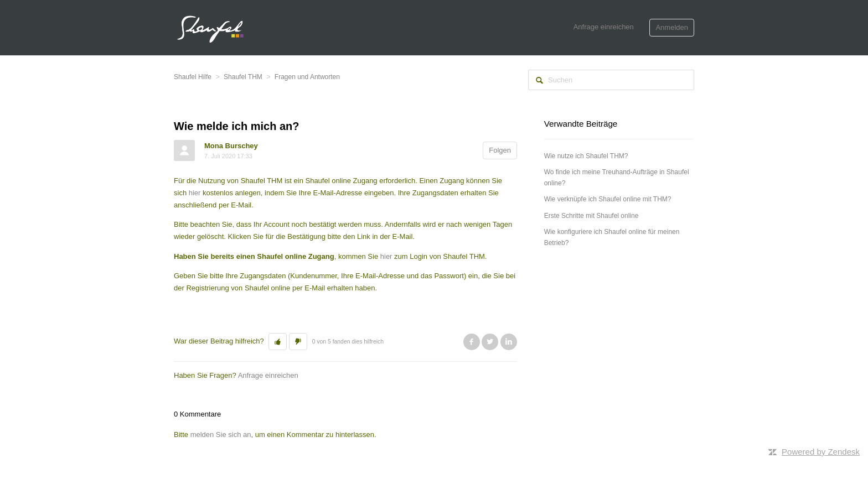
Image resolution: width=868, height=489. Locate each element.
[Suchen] (611, 80)
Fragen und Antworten (307, 77)
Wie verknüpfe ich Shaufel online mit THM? (608, 199)
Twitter (490, 342)
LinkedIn (509, 342)
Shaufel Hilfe (193, 77)
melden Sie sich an (221, 435)
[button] (278, 342)
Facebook (472, 342)
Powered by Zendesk (821, 452)
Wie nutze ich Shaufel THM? (586, 156)
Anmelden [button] (672, 27)
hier (193, 193)
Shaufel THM (243, 77)
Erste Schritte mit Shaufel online (591, 216)
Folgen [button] (500, 150)
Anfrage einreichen (604, 27)
